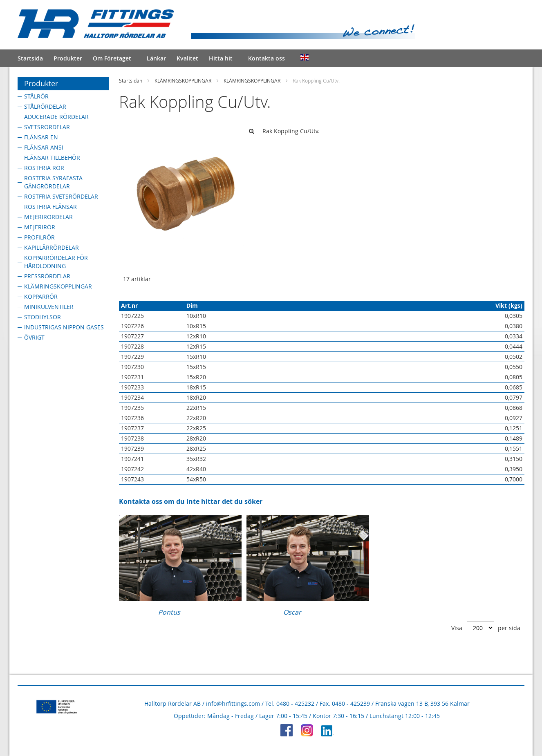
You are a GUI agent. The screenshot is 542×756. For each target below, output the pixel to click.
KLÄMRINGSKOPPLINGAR (183, 81)
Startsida (30, 58)
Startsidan (131, 81)
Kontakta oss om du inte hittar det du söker (191, 501)
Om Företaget (112, 58)
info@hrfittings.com (233, 703)
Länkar (156, 58)
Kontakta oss (267, 58)
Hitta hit (221, 58)
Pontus (169, 612)
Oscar (292, 612)
